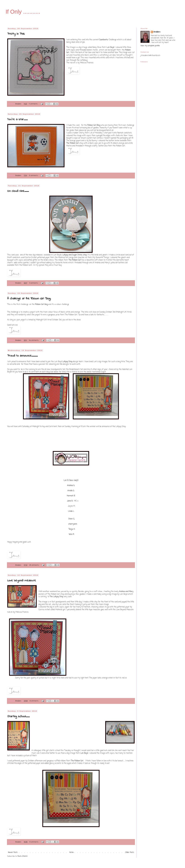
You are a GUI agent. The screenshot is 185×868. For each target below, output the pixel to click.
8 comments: (34, 176)
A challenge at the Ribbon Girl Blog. (29, 299)
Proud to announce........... (22, 356)
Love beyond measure (22, 581)
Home (71, 852)
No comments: (34, 340)
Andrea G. (71, 485)
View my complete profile (150, 46)
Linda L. (71, 511)
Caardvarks (104, 40)
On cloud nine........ (18, 191)
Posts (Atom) (22, 856)
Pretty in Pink (16, 34)
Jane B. (70, 501)
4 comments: (34, 104)
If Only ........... (23, 12)
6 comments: (34, 842)
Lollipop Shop (67, 362)
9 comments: (34, 701)
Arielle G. (71, 491)
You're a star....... (17, 119)
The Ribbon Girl (73, 143)
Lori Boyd (110, 47)
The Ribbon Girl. (78, 761)
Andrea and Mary (126, 591)
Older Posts (130, 852)
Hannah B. (71, 496)
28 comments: (34, 565)
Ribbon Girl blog (41, 304)
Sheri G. (72, 519)
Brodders (157, 32)
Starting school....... (18, 717)
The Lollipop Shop (56, 597)
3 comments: (34, 283)
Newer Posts (13, 852)
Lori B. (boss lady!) (71, 480)
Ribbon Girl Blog (94, 125)
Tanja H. (72, 529)
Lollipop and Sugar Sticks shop (75, 255)
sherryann (73, 524)
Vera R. (72, 534)
